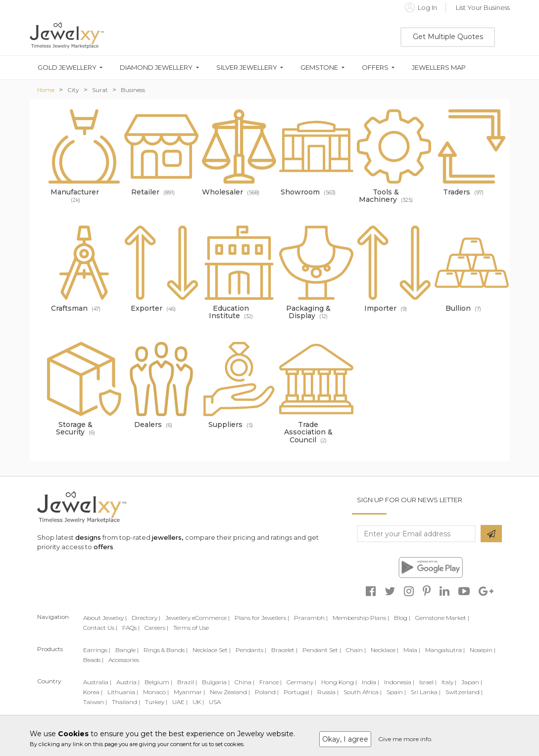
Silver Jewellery (247, 68)
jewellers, (168, 537)
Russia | (328, 692)
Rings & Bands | (166, 650)
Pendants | (251, 650)
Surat (100, 90)
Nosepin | (483, 650)
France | (270, 682)
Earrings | (97, 650)
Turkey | (156, 702)
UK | (198, 702)
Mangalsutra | (445, 650)
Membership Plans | (361, 618)
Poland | (267, 692)
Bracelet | (284, 650)
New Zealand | (230, 692)
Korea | (93, 692)
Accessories (124, 660)
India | (370, 682)
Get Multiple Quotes (448, 37)
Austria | (128, 682)
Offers (375, 68)
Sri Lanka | (426, 692)
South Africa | (363, 692)
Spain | (396, 692)
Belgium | (158, 682)
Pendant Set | (322, 650)
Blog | (402, 618)
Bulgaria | (216, 682)
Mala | (412, 650)
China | (245, 682)
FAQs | (131, 628)
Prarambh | (311, 618)
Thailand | (126, 702)
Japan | (472, 682)
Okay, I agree (345, 739)
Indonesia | (399, 682)
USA (215, 702)
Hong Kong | (339, 682)
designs (88, 537)
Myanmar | (189, 692)
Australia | (97, 682)
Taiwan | (95, 702)
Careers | (156, 628)
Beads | (93, 660)
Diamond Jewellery (156, 68)
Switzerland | (464, 692)
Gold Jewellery (67, 68)
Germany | (301, 682)
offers (103, 547)
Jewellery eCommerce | (197, 618)
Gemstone (319, 68)
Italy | (449, 682)
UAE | (180, 702)
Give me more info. (405, 739)
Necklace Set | (212, 650)
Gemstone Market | (442, 618)
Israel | (428, 682)
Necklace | (385, 650)
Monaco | (156, 692)
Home (46, 90)
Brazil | (187, 682)
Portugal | (298, 692)
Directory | (146, 618)
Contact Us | (100, 628)
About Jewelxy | (105, 618)
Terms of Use (191, 628)
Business (133, 90)
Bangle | (127, 650)
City (73, 90)
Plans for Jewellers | (262, 618)
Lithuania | (123, 692)
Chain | (356, 650)
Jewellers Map (439, 68)
